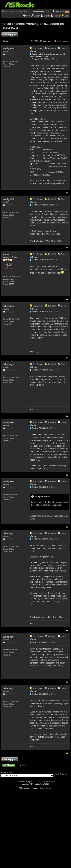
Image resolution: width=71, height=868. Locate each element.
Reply (35, 51)
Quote (63, 48)
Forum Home (10, 11)
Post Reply (9, 35)
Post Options (36, 48)
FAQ (28, 16)
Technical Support (25, 11)
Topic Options (61, 41)
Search (37, 16)
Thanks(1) (50, 637)
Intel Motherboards (42, 11)
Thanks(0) (50, 48)
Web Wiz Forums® (38, 782)
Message (34, 41)
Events (45, 16)
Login (67, 16)
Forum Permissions (62, 774)
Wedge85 (9, 48)
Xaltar (7, 254)
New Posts (60, 11)
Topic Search (46, 41)
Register (57, 16)
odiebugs (9, 306)
